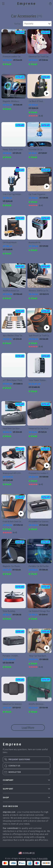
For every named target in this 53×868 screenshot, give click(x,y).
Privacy (34, 858)
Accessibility (43, 858)
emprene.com (9, 812)
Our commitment (11, 828)
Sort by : (18, 24)
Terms (28, 858)
